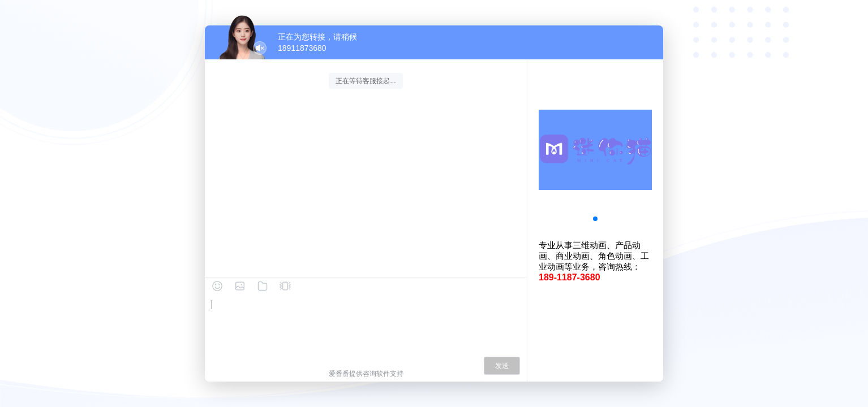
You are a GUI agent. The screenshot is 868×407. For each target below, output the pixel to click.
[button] (595, 219)
